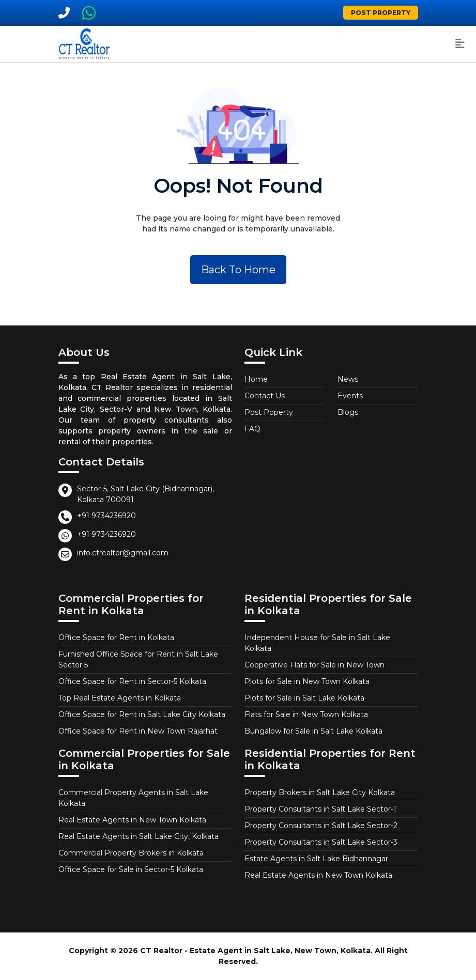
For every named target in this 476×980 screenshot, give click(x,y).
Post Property (381, 13)
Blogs (348, 412)
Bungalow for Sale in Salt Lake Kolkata (313, 731)
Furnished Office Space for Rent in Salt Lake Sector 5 (138, 659)
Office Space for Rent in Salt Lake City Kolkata (142, 714)
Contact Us (265, 396)
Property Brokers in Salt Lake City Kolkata (320, 792)
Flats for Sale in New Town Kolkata (306, 714)
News (348, 379)
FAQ (252, 429)
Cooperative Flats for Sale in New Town (314, 665)
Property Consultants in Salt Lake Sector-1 (320, 809)
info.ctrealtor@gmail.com (123, 553)
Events (350, 396)
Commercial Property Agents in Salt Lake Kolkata (133, 798)
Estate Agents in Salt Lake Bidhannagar (316, 859)
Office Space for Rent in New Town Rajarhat (138, 731)
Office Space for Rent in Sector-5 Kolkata (132, 681)
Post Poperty (269, 412)
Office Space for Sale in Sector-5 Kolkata (131, 869)
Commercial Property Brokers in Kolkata (131, 853)
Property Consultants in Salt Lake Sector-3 (321, 842)
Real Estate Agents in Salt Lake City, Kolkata (139, 836)
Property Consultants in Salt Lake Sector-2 (321, 826)
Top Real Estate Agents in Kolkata (120, 698)
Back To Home (238, 270)
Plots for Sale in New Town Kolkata (307, 681)
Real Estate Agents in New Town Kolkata (132, 820)
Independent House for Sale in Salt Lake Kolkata (317, 643)
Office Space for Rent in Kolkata (116, 637)
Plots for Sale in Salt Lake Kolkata (304, 698)
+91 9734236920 (106, 516)
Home (256, 379)
